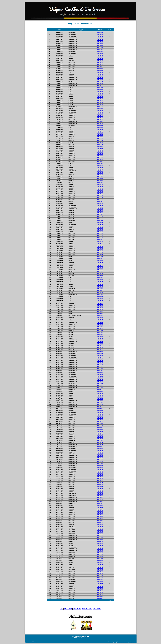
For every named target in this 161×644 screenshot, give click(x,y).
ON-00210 (100, 249)
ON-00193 (100, 234)
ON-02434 (100, 85)
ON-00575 (100, 342)
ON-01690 (100, 437)
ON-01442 (100, 450)
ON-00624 (100, 127)
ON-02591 (100, 530)
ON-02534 (100, 501)
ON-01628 (100, 63)
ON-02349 (100, 293)
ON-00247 (100, 416)
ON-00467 (100, 545)
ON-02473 (100, 158)
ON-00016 (100, 412)
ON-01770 (100, 323)
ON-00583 (100, 456)
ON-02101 (100, 397)
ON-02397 (100, 403)
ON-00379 (100, 334)
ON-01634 (100, 211)
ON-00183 (100, 198)
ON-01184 (100, 116)
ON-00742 (100, 344)
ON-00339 (100, 256)
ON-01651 (100, 479)
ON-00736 (100, 106)
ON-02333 (100, 581)
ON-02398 (100, 401)
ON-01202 (100, 473)
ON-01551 (100, 429)
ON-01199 (100, 482)
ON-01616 (100, 152)
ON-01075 (100, 359)
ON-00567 (100, 538)
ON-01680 (100, 306)
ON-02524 (100, 311)
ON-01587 (100, 194)
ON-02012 (100, 490)
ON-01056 (100, 355)
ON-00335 (100, 503)
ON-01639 (100, 589)
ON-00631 (100, 129)
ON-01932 (100, 78)
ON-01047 (100, 222)
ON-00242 (100, 327)
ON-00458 (100, 112)
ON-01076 (100, 361)
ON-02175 (100, 376)
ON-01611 (100, 418)
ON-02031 (100, 424)
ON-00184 (100, 199)
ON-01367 (100, 498)
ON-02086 (100, 80)
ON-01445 (100, 142)
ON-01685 (100, 146)
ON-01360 (100, 372)
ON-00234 (100, 144)
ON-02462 (100, 175)
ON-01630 (100, 66)
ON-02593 (100, 534)
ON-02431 (100, 169)
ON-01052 (100, 122)
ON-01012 (100, 496)
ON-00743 (100, 241)
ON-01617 (100, 422)
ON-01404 (100, 131)
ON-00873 (100, 336)
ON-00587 (100, 558)
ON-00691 (100, 57)
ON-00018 (100, 294)
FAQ (109, 642)
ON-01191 (100, 593)
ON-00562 (100, 367)
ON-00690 (100, 55)
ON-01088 (100, 180)
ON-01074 (100, 357)
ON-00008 (100, 463)
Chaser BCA (97, 609)
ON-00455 (100, 34)
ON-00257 (100, 425)
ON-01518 (100, 427)
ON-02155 (100, 543)
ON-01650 (100, 477)
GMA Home (68, 609)
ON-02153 (100, 389)
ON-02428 (100, 549)
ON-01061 (100, 44)
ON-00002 (100, 32)
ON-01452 (100, 99)
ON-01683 (100, 310)
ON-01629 (100, 65)
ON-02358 (100, 137)
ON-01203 (100, 507)
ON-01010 (100, 467)
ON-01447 (100, 95)
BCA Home (77, 609)
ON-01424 (100, 245)
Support (114, 642)
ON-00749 (100, 217)
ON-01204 (100, 509)
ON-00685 (100, 49)
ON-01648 (100, 596)
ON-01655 (100, 515)
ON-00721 (100, 188)
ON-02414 (100, 405)
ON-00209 (100, 247)
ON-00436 (100, 163)
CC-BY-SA (81, 638)
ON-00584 (100, 82)
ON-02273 (100, 298)
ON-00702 (100, 319)
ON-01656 (100, 488)
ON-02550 (100, 460)
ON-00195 (100, 237)
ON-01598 (100, 255)
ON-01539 (100, 160)
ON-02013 (100, 264)
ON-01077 (100, 465)
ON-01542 (100, 133)
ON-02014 (100, 266)
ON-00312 (100, 283)
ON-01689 (100, 435)
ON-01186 (100, 120)
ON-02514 (100, 505)
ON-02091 (100, 414)
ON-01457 (100, 104)
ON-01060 (100, 42)
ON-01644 (100, 433)
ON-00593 (100, 141)
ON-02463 (100, 524)
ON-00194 (100, 236)
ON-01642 (100, 410)
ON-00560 (100, 363)
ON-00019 (100, 330)
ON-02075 (100, 173)
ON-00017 (100, 452)
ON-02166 (100, 555)
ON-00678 (100, 47)
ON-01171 (100, 574)
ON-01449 (100, 97)
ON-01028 (100, 446)
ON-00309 (100, 277)
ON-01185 (100, 118)
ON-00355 (100, 258)
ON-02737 (100, 454)
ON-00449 (100, 528)
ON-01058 (100, 40)
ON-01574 (100, 520)
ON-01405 (100, 190)
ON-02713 (100, 270)
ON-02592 (100, 532)
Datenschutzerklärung (123, 642)
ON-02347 (100, 177)
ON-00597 (100, 228)
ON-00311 (100, 281)
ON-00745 (100, 338)
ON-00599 (100, 230)
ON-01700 (100, 135)
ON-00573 (100, 387)
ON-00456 (100, 139)
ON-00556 (100, 395)
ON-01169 (100, 572)
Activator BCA (87, 609)
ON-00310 (100, 279)
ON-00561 (100, 365)
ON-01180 (100, 587)
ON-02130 (100, 268)
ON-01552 (100, 431)
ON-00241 (100, 583)
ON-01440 (100, 448)
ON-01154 (100, 349)
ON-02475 (100, 598)
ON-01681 (100, 308)
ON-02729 (100, 72)
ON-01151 (100, 348)
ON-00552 (100, 566)
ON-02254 (100, 562)
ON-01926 (100, 302)
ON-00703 (100, 576)
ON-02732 (100, 93)
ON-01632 (100, 70)
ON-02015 (100, 408)
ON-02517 (100, 551)
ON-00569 (100, 167)
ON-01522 (100, 519)
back (61, 609)
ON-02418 (100, 232)
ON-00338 (100, 526)
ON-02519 (100, 557)
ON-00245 (100, 165)
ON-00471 (100, 36)
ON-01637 (100, 486)
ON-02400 (100, 386)
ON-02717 (100, 469)
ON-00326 (100, 285)
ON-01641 (100, 262)
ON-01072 (100, 291)
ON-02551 (100, 462)
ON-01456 (100, 103)
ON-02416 (100, 123)
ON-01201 (100, 484)
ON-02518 (100, 61)
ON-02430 (100, 406)
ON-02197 (100, 500)
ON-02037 (100, 492)
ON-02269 (100, 340)
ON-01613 (100, 475)
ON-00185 (100, 253)
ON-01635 (100, 213)
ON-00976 (100, 570)
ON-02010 (100, 215)
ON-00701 (100, 184)
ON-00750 (100, 218)
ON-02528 (100, 553)
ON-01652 (100, 481)
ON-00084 (100, 171)
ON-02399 (100, 351)
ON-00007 (100, 353)
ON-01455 (100, 101)
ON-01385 (100, 91)
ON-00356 (100, 260)
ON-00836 (100, 289)
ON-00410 (100, 287)
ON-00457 (100, 220)
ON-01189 (100, 591)
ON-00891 (100, 108)
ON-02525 (100, 313)
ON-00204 (100, 325)
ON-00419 (100, 564)
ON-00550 (100, 536)
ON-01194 (100, 595)
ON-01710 (100, 522)
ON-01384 (100, 89)
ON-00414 (100, 87)
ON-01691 (100, 439)
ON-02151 (100, 541)
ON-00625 (100, 239)
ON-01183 (100, 114)
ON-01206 (100, 511)
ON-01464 (100, 125)
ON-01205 (100, 517)
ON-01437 (100, 205)
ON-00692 (100, 59)
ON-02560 (100, 391)
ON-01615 (100, 150)
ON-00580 (100, 370)
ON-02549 (100, 458)
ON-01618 (100, 513)
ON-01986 (100, 76)
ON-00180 (100, 251)
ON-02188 (100, 380)
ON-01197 (100, 329)
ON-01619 (100, 154)
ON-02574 (100, 304)
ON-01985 (100, 74)
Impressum (133, 642)
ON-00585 (100, 209)
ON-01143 (100, 346)
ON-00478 (100, 186)
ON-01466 (100, 84)
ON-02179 (100, 444)
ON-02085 (100, 224)
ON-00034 (100, 384)
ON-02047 (100, 275)
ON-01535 (100, 321)
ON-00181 (100, 196)
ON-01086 (100, 179)
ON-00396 (100, 182)
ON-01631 (100, 68)
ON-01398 (100, 443)
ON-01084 (100, 296)
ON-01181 (100, 148)
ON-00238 (100, 192)
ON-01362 (100, 374)
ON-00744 (100, 243)
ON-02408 (100, 300)
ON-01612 (100, 420)
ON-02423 (100, 110)
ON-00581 (100, 53)
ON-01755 (100, 274)
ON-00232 (100, 317)
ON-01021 (100, 560)
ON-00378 (100, 332)
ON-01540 (100, 161)
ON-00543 (100, 201)
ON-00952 (100, 568)
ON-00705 (100, 577)
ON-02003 (100, 156)
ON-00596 (100, 226)
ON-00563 (100, 368)
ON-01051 (100, 539)
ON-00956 (100, 579)
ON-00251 (100, 585)
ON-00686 (100, 51)
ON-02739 (100, 399)
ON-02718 (100, 471)
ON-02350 (100, 272)
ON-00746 (100, 203)
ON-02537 (100, 382)
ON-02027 (100, 441)
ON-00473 (100, 38)
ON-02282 (100, 207)
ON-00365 (100, 547)
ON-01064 (100, 46)
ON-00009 (100, 315)
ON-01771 (100, 393)
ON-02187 (100, 378)
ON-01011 (100, 494)
